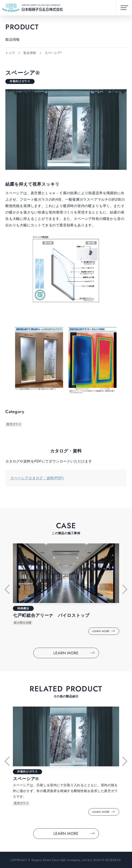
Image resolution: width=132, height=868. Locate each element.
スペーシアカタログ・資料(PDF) (37, 478)
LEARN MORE (66, 653)
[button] (7, 589)
